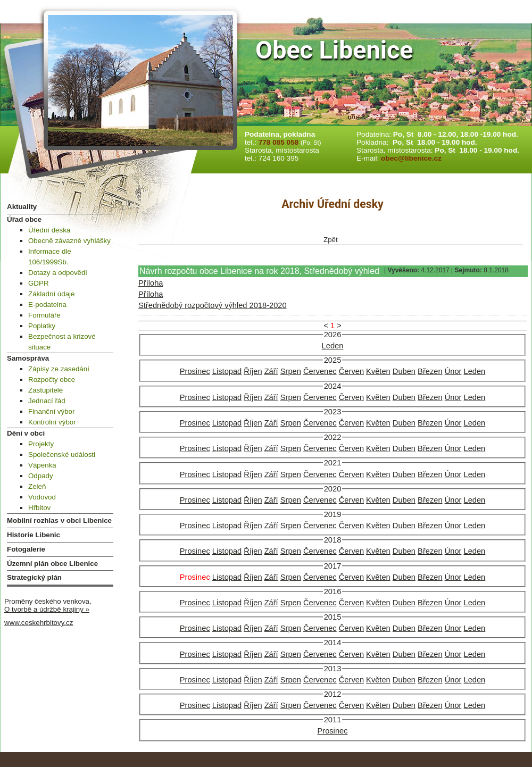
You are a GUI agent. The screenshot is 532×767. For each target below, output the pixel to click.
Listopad (227, 371)
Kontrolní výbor (52, 422)
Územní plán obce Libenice (52, 564)
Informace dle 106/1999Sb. (50, 257)
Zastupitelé (45, 390)
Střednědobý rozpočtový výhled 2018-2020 (213, 305)
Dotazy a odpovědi (57, 273)
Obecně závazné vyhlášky (69, 241)
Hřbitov (39, 508)
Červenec (320, 371)
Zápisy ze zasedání (59, 369)
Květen (378, 371)
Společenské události (62, 455)
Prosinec (195, 371)
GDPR (39, 283)
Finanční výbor (51, 411)
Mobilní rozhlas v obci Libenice (59, 520)
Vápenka (42, 465)
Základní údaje (51, 294)
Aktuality (22, 207)
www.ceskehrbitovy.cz (39, 623)
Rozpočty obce (52, 380)
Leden (333, 346)
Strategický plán (34, 577)
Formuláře (44, 315)
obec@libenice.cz (411, 158)
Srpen (291, 371)
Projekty (41, 444)
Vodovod (42, 497)
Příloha (151, 283)
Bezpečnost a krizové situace (62, 342)
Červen (351, 371)
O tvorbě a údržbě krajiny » (47, 609)
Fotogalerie (26, 549)
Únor (453, 371)
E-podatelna (47, 305)
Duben (404, 371)
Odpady (41, 476)
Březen (430, 371)
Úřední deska (49, 230)
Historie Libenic (34, 535)
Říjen (253, 371)
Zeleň (37, 486)
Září (271, 371)
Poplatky (42, 326)
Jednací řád (47, 401)
